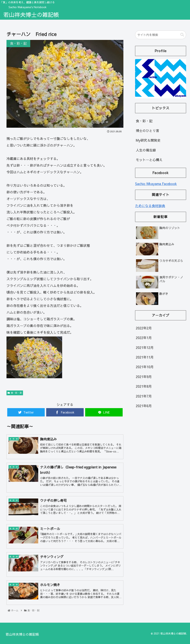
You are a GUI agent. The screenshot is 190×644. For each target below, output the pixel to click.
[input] (160, 35)
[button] (182, 35)
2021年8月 (144, 386)
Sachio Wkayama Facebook (156, 184)
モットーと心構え (149, 160)
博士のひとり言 (148, 131)
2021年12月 (145, 348)
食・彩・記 (15, 393)
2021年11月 (145, 357)
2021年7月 (144, 396)
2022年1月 (144, 338)
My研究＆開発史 (148, 140)
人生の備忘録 (146, 150)
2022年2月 (144, 328)
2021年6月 (144, 406)
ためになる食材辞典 (150, 206)
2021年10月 (145, 367)
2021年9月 (144, 377)
